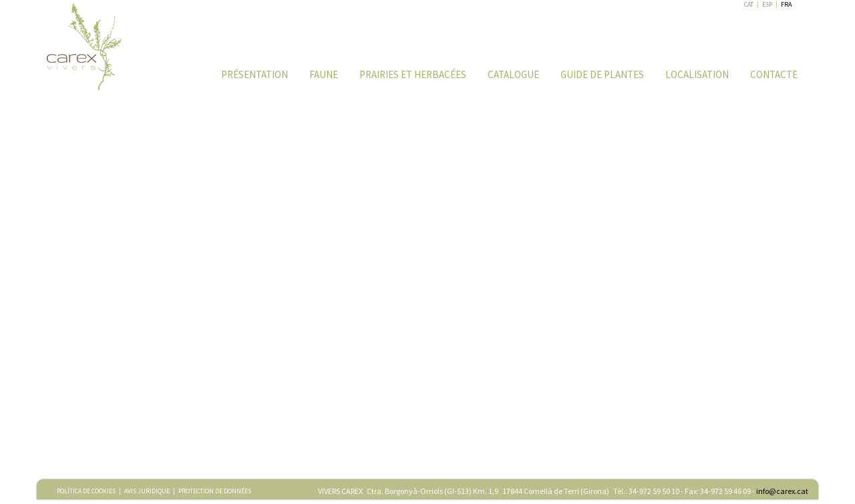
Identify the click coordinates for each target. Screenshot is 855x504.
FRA (786, 4)
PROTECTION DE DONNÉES (215, 491)
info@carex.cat (782, 491)
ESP (767, 4)
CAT (749, 4)
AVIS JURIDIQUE (147, 491)
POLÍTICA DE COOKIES (86, 491)
